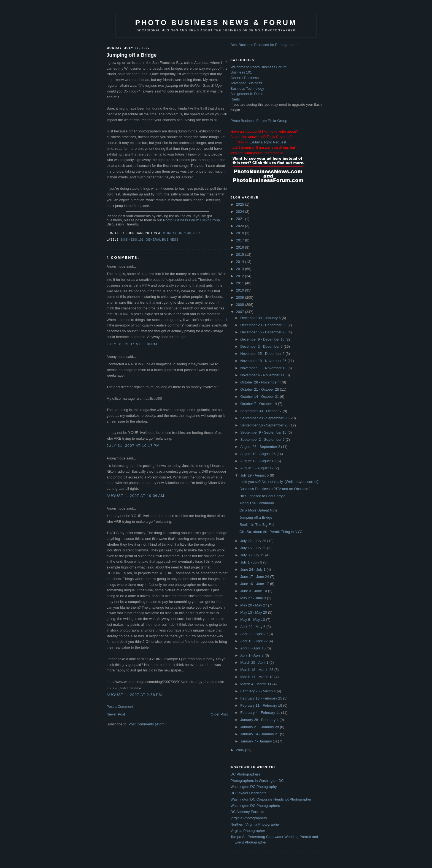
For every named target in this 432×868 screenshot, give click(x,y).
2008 (241, 305)
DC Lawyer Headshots (249, 793)
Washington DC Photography (254, 787)
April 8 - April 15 (253, 648)
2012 (241, 276)
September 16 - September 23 (265, 425)
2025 (241, 204)
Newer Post (116, 714)
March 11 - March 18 (257, 677)
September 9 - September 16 (264, 432)
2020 (241, 226)
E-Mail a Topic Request (268, 142)
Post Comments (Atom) (147, 724)
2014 (241, 262)
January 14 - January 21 (260, 734)
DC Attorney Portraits (247, 812)
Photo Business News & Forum (216, 23)
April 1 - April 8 (252, 655)
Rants (235, 99)
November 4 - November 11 (263, 375)
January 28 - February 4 (260, 720)
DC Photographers (245, 774)
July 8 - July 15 (253, 555)
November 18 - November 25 (264, 361)
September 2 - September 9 (263, 440)
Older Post (219, 714)
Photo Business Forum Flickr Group (191, 220)
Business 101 (132, 240)
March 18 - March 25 (257, 670)
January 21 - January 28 (260, 727)
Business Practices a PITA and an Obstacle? (275, 489)
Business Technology (247, 89)
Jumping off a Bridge (132, 55)
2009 (241, 297)
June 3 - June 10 (254, 591)
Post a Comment (120, 707)
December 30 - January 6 (261, 318)
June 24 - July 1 (253, 569)
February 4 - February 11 (261, 713)
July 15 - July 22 (254, 548)
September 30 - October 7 (261, 411)
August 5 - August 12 (257, 468)
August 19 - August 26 (258, 454)
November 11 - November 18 (264, 368)
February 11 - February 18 (262, 705)
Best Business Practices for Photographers (265, 45)
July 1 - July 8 (252, 562)
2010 (241, 290)
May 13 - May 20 (254, 612)
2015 (241, 255)
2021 (241, 219)
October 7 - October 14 (259, 404)
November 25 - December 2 (263, 354)
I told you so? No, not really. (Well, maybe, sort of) (279, 482)
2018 (241, 233)
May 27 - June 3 (254, 598)
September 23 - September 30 (265, 418)
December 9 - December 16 (263, 339)
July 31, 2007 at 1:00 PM (132, 344)
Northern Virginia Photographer (255, 824)
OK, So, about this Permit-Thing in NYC (271, 532)
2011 (241, 283)
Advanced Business (246, 83)
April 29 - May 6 (253, 627)
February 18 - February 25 (262, 698)
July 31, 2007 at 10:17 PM (133, 446)
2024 (241, 212)
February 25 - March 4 (258, 691)
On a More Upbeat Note (258, 510)
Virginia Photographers (249, 818)
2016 (241, 247)
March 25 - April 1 (255, 662)
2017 (241, 240)
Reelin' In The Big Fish (257, 525)
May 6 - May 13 (253, 620)
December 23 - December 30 (264, 325)
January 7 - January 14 (259, 741)
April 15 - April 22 (254, 641)
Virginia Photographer (248, 831)
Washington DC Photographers (255, 806)
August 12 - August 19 (258, 461)
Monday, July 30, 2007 (182, 233)
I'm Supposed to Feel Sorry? (262, 496)
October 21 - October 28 (260, 389)
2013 (241, 269)
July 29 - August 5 (255, 475)
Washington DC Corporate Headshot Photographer (271, 799)
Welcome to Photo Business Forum (259, 67)
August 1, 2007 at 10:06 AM (136, 496)
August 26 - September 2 (261, 447)
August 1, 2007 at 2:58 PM (134, 695)
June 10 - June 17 (255, 584)
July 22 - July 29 (254, 541)
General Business (162, 240)
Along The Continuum (257, 503)
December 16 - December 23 (264, 332)
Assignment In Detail (247, 94)
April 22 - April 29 (254, 634)
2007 (241, 312)
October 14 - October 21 (260, 397)
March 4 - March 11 (256, 684)
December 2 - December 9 (262, 346)
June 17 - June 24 (255, 577)
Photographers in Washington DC (257, 781)
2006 (241, 750)
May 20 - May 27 (254, 605)
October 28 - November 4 (261, 382)
